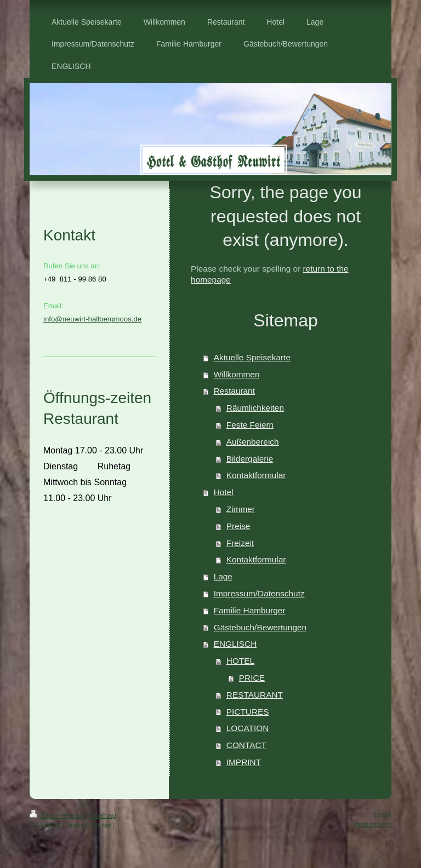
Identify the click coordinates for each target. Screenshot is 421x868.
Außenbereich (253, 442)
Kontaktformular (256, 475)
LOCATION (248, 728)
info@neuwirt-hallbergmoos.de (92, 319)
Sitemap (103, 815)
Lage (223, 576)
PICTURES (248, 712)
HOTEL (240, 661)
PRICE (252, 678)
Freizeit (240, 543)
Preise (238, 526)
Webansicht (372, 824)
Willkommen (237, 374)
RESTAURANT (255, 695)
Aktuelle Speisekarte (252, 357)
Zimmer (241, 509)
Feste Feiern (250, 425)
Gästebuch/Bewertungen (260, 627)
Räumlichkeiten (255, 408)
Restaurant (234, 391)
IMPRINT (244, 762)
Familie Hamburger (250, 610)
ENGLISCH (235, 644)
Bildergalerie (250, 459)
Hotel (224, 492)
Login (383, 815)
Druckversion (58, 815)
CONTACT (246, 745)
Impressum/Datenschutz (259, 593)
